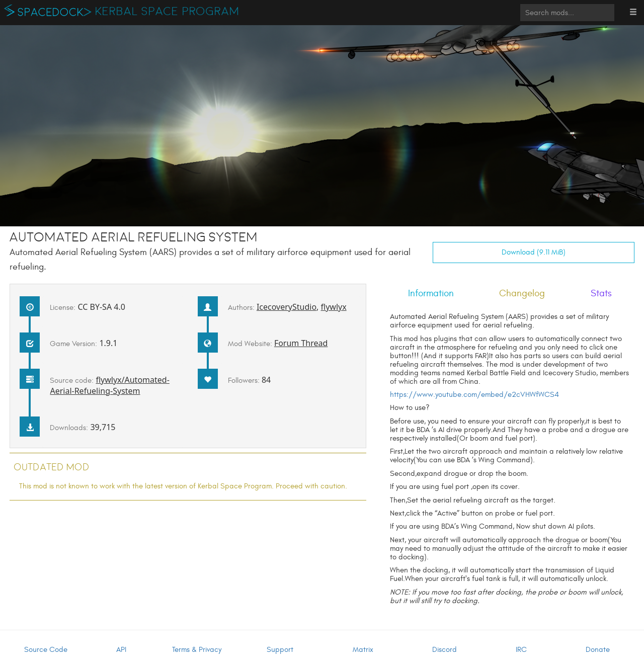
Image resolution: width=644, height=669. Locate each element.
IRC (521, 650)
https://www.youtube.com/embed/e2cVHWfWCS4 (474, 395)
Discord (445, 650)
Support (280, 650)
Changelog (522, 293)
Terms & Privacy (197, 650)
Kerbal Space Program (167, 12)
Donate (598, 650)
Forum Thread (301, 343)
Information (431, 293)
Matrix (363, 650)
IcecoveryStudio (287, 307)
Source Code (46, 650)
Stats (601, 293)
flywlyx (334, 307)
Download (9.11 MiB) (534, 252)
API (121, 650)
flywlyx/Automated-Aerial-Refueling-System (109, 385)
